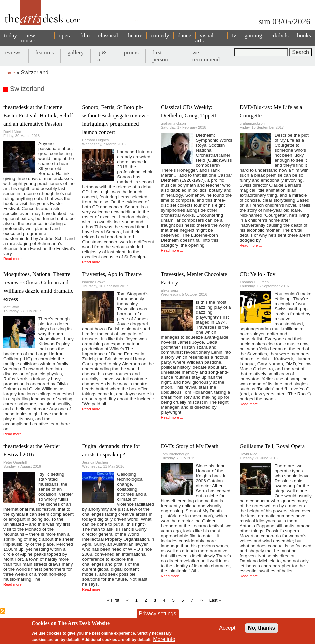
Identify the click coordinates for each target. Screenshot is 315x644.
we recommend (206, 56)
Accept (227, 628)
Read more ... (14, 259)
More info (164, 639)
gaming (253, 35)
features (45, 52)
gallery (75, 52)
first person (160, 56)
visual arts (204, 38)
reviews (12, 52)
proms (131, 52)
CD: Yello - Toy (257, 274)
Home (9, 73)
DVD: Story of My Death (190, 446)
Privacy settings (157, 613)
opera (65, 35)
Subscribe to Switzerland (3, 611)
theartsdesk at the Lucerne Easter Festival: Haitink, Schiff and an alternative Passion (38, 115)
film (85, 35)
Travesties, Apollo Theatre (112, 274)
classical (108, 35)
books (304, 35)
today (10, 35)
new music (28, 38)
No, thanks (262, 628)
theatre (134, 35)
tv (234, 35)
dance (184, 35)
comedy (160, 35)
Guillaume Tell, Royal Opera (272, 446)
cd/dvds (279, 35)
